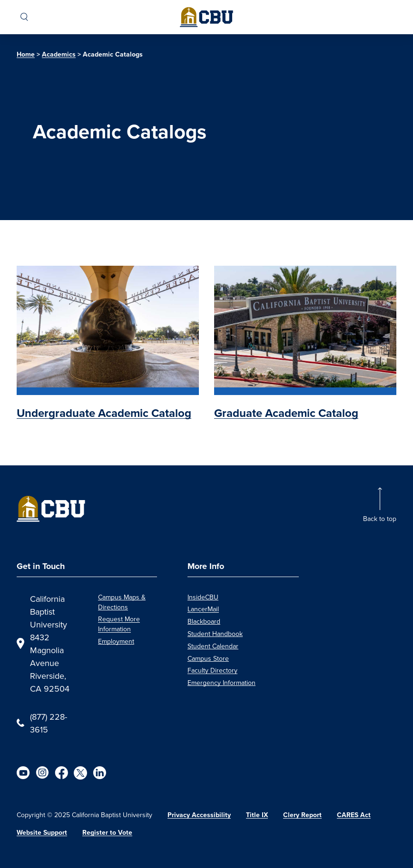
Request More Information (119, 624)
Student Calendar (213, 646)
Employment (116, 641)
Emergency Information (221, 683)
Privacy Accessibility (199, 815)
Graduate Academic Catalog (286, 413)
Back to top (380, 519)
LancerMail (203, 609)
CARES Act (354, 815)
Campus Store (208, 658)
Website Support (42, 833)
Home (26, 54)
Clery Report (302, 815)
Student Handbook (215, 634)
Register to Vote (107, 833)
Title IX (257, 815)
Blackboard (204, 621)
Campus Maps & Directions (122, 602)
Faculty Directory (212, 670)
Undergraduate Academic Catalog (104, 413)
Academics (59, 54)
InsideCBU (203, 597)
